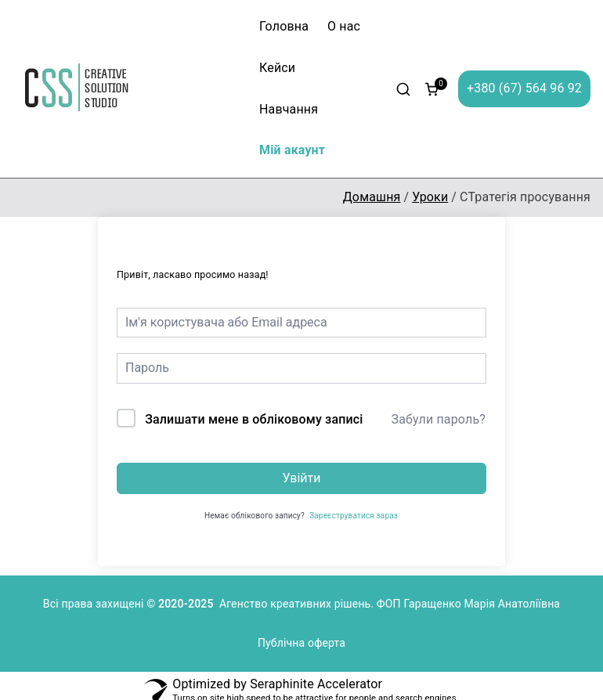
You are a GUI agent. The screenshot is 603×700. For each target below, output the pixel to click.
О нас (344, 26)
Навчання (289, 109)
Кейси (277, 68)
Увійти (301, 478)
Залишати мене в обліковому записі (254, 419)
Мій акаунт (292, 150)
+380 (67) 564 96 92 (524, 88)
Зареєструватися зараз (354, 516)
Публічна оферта (301, 643)
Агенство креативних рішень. (298, 604)
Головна (284, 26)
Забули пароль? (439, 419)
